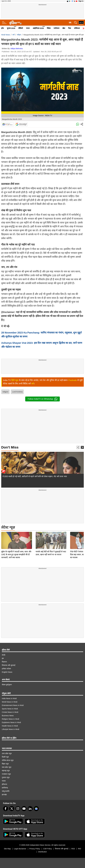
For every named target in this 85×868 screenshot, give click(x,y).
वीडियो (21, 28)
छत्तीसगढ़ (5, 788)
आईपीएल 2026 (38, 28)
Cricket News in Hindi (10, 712)
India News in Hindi (9, 698)
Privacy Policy (35, 849)
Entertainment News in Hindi (13, 705)
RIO (80, 849)
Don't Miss (10, 447)
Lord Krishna (17, 392)
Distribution (42, 852)
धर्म (13, 35)
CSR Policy (48, 849)
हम (3, 658)
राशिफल (77, 28)
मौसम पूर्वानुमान (7, 685)
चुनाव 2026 (11, 28)
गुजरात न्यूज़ (6, 777)
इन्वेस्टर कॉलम (6, 669)
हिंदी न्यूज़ (15, 380)
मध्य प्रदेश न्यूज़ (7, 767)
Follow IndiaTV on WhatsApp (42, 399)
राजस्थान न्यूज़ (6, 774)
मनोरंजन (56, 28)
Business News (8, 716)
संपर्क (4, 655)
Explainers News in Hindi (11, 722)
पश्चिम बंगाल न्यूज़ (8, 760)
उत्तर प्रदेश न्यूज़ (7, 753)
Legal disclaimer (20, 849)
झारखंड (4, 795)
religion (5, 392)
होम (3, 28)
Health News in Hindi (10, 726)
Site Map (7, 849)
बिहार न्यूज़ (5, 764)
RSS (73, 849)
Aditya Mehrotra (17, 49)
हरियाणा (4, 784)
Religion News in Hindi (10, 719)
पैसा (70, 28)
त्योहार (19, 35)
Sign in (81, 1)
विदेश (49, 28)
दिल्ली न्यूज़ (5, 757)
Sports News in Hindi (10, 709)
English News (7, 672)
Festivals (73, 380)
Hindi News (6, 35)
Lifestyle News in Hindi (11, 729)
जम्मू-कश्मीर (6, 791)
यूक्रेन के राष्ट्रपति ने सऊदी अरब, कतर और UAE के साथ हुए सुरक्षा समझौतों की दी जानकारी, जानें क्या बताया (16, 537)
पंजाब (4, 781)
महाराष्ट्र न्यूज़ (6, 771)
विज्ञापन (4, 662)
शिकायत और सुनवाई (9, 665)
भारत (28, 28)
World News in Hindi (10, 702)
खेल (64, 28)
